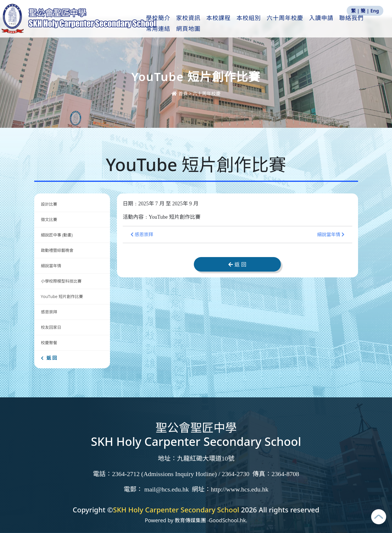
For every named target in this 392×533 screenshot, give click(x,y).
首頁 (180, 94)
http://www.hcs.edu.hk (240, 489)
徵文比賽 (49, 219)
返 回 (49, 358)
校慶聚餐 (49, 343)
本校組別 (259, 24)
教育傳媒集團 (190, 520)
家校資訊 (199, 24)
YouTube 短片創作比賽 (62, 296)
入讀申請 (332, 24)
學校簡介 (169, 24)
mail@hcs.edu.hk (166, 489)
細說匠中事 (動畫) (57, 235)
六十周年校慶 (295, 24)
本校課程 (229, 24)
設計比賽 (49, 204)
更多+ (359, 24)
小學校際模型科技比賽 (61, 281)
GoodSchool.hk (227, 520)
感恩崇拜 (49, 312)
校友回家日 (51, 327)
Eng (375, 11)
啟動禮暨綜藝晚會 (57, 250)
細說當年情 (51, 266)
